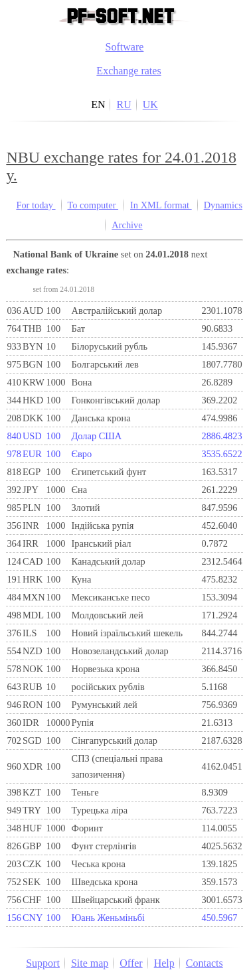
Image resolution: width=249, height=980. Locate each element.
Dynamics (223, 205)
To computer (93, 205)
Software (125, 47)
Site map (90, 963)
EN (98, 105)
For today (36, 205)
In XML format (161, 205)
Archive (127, 225)
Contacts (205, 963)
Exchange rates (128, 71)
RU (124, 105)
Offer (131, 963)
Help (164, 963)
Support (43, 963)
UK (150, 105)
